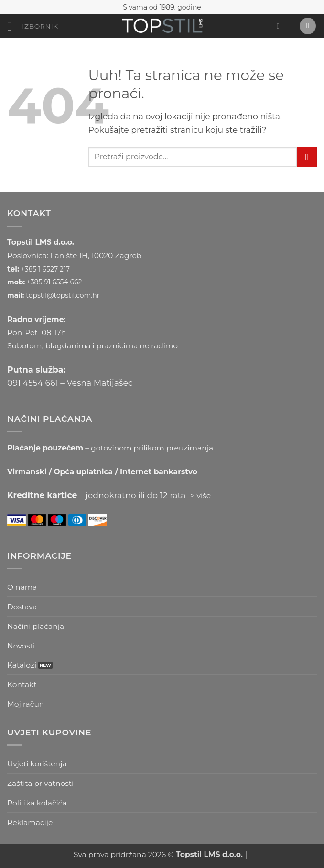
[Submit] (307, 157)
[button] (33, 27)
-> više (200, 496)
